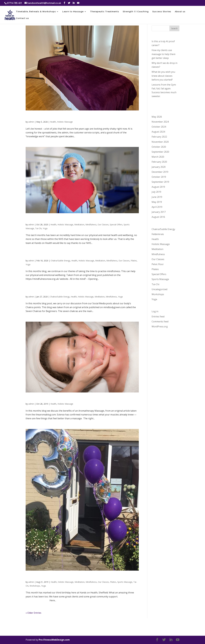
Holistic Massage (65, 122)
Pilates (134, 261)
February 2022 (159, 137)
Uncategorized (159, 289)
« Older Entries (33, 613)
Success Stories (162, 12)
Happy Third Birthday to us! (49, 577)
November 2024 (160, 122)
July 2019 (156, 192)
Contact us (22, 18)
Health (53, 122)
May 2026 (157, 117)
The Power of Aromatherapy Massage (58, 399)
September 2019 (160, 182)
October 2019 (159, 177)
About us (180, 12)
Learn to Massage (73, 12)
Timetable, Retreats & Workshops (36, 12)
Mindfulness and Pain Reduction (53, 255)
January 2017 (159, 212)
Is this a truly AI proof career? (51, 117)
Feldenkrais (158, 234)
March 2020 (158, 157)
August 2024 (158, 132)
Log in (155, 311)
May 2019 (157, 202)
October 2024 (159, 127)
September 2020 (160, 152)
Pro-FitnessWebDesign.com (54, 640)
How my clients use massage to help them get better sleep (164, 54)
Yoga (45, 228)
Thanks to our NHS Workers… (51, 219)
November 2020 (160, 142)
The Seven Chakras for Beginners (54, 291)
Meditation (79, 225)
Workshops (35, 586)
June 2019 (157, 197)
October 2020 (159, 147)
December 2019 (160, 172)
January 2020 (159, 167)
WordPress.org (160, 326)
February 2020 (159, 162)
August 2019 (158, 187)
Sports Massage (125, 582)
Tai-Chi (38, 228)
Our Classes (103, 225)
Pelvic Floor (158, 264)
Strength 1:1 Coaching (136, 12)
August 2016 (158, 217)
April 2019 (157, 207)
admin (31, 122)
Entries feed (158, 317)
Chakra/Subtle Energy (60, 261)
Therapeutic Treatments (105, 12)
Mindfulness (91, 225)
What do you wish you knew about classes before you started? (163, 76)
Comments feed (160, 322)
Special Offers (116, 225)
